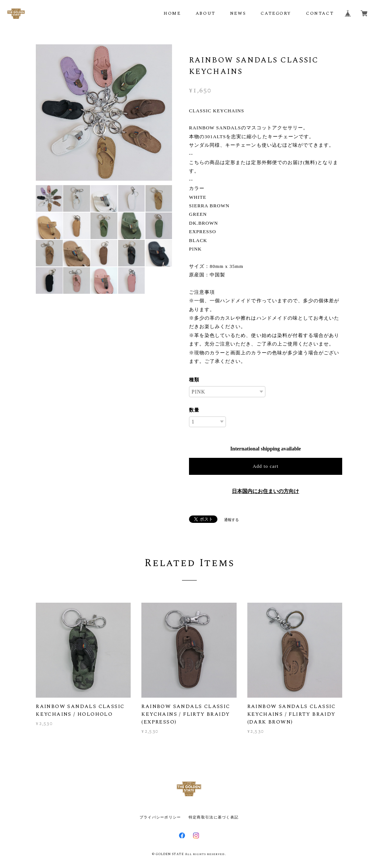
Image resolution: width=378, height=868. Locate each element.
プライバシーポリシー (160, 817)
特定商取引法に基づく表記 (214, 817)
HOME (172, 13)
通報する (231, 520)
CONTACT (320, 13)
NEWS (238, 13)
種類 (194, 380)
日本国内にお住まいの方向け (265, 491)
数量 (194, 410)
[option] (104, 113)
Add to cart (265, 466)
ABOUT (205, 13)
